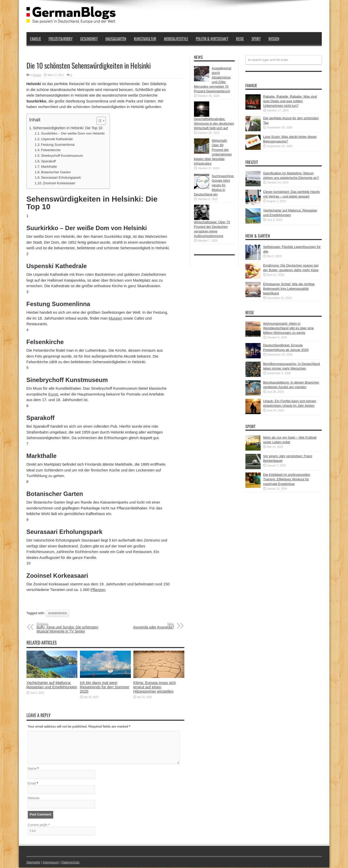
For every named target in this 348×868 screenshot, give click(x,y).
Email (32, 784)
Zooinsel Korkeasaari (59, 183)
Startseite (33, 863)
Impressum (51, 863)
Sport (256, 38)
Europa (37, 75)
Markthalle (49, 167)
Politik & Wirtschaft (212, 38)
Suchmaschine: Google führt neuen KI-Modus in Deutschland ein (214, 185)
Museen (115, 318)
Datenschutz (71, 863)
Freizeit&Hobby (61, 38)
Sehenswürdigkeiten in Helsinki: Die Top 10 (68, 128)
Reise (240, 38)
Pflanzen (98, 590)
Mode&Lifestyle (176, 38)
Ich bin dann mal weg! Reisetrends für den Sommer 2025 (105, 687)
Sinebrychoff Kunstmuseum (62, 156)
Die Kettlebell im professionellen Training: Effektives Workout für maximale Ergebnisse (287, 479)
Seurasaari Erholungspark (61, 177)
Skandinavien (58, 613)
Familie (36, 38)
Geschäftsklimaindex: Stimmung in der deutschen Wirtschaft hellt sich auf (214, 123)
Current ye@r (39, 825)
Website (34, 799)
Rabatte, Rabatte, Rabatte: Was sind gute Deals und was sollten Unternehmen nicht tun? (290, 101)
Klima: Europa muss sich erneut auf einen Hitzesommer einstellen (155, 687)
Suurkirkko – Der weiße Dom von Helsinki (73, 133)
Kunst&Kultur (145, 38)
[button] (99, 121)
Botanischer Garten (56, 172)
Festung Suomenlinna (58, 145)
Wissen (274, 38)
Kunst (53, 394)
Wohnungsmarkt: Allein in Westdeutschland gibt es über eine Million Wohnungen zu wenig (289, 328)
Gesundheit (89, 38)
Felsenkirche (51, 150)
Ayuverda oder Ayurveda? (143, 626)
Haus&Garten (116, 38)
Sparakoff (48, 161)
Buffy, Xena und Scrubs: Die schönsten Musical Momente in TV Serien (68, 628)
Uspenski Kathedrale (57, 139)
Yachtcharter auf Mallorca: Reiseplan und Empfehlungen (52, 685)
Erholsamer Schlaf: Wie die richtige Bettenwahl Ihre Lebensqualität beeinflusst (289, 289)
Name (32, 769)
